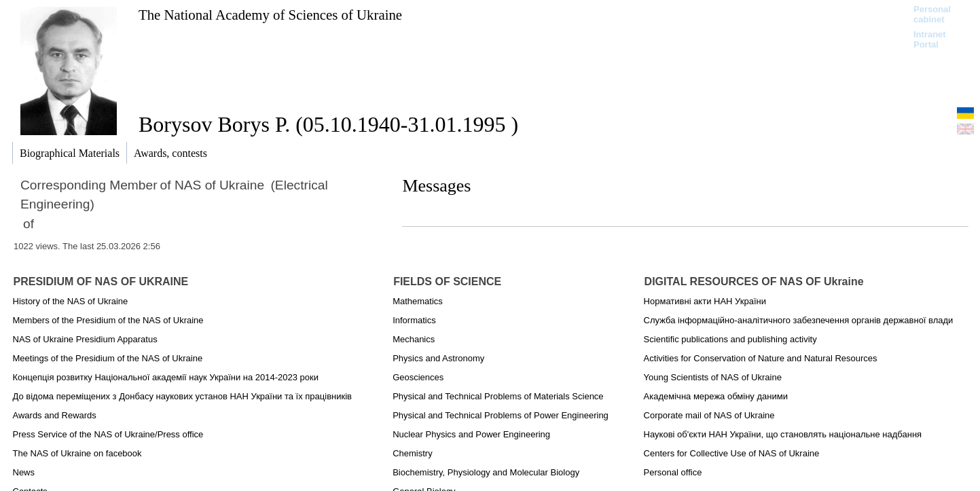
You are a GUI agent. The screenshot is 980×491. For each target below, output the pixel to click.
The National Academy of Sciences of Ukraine (270, 15)
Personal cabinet (932, 14)
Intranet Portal (930, 39)
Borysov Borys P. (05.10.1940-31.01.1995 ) (328, 124)
